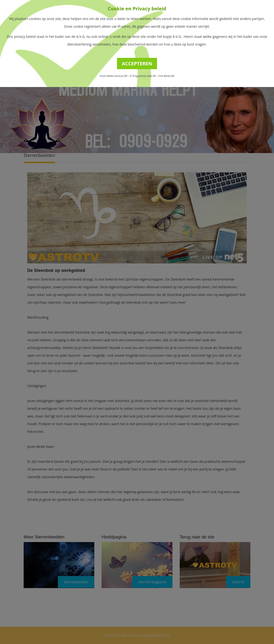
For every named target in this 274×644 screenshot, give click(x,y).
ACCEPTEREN (137, 64)
